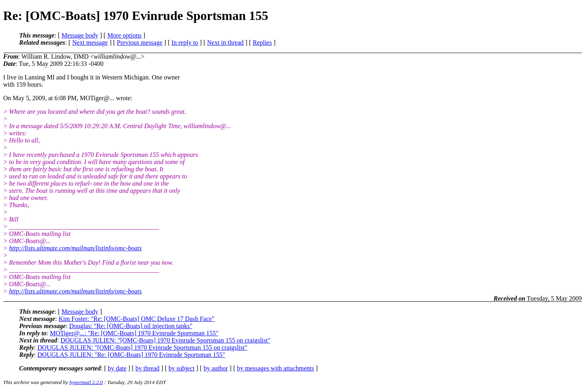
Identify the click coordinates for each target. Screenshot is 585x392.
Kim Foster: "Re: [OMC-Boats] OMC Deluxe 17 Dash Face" (137, 319)
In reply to (185, 43)
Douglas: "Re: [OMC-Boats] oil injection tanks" (131, 326)
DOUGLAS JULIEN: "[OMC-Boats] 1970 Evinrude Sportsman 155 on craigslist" (166, 340)
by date (117, 368)
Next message (90, 43)
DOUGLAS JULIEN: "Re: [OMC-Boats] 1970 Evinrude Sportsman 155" (131, 355)
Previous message (140, 43)
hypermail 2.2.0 (86, 382)
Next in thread (225, 43)
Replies (262, 43)
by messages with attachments (276, 368)
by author (216, 368)
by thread (148, 368)
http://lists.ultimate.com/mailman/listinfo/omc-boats (75, 248)
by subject (181, 368)
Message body (80, 35)
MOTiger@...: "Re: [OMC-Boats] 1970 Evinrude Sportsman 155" (134, 333)
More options (125, 35)
